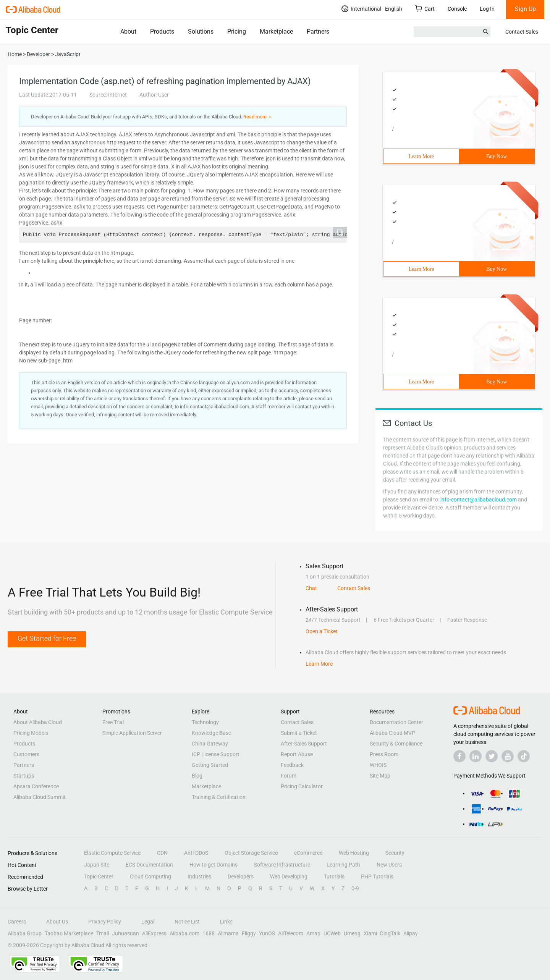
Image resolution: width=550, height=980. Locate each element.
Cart (425, 9)
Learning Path (343, 865)
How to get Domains (214, 865)
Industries (199, 877)
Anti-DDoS (196, 853)
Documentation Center (396, 722)
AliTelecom (291, 933)
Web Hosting (354, 853)
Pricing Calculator (302, 786)
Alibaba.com (184, 933)
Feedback (292, 765)
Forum (289, 776)
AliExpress (154, 933)
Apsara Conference (36, 786)
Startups (24, 776)
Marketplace (276, 32)
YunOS (267, 933)
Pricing (237, 32)
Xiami (370, 933)
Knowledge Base (211, 733)
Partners (318, 32)
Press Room (384, 754)
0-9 (355, 888)
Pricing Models (31, 733)
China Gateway (210, 744)
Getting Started (210, 765)
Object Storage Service (251, 853)
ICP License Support (216, 754)
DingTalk (390, 933)
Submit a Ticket (299, 733)
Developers (241, 877)
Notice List (187, 922)
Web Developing (289, 877)
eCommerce (308, 853)
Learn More (421, 156)
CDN (162, 853)
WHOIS (378, 765)
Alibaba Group (25, 933)
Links (226, 922)
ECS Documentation (149, 865)
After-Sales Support (304, 744)
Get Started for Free (47, 638)
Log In (487, 9)
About (128, 32)
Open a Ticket (322, 631)
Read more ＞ (258, 117)
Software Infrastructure (282, 865)
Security (395, 853)
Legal (148, 922)
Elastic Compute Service (112, 853)
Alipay (411, 933)
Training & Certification (219, 797)
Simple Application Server (132, 733)
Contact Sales (522, 32)
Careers (17, 922)
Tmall (103, 933)
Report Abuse (297, 754)
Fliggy (249, 933)
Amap (313, 933)
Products (162, 32)
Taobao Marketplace (69, 933)
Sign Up (525, 9)
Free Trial (113, 722)
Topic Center (99, 877)
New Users (389, 865)
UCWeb (332, 933)
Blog (197, 776)
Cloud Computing (150, 877)
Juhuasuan (125, 933)
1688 (209, 933)
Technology (205, 722)
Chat (311, 588)
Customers (26, 754)
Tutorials (334, 877)
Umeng (352, 933)
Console (457, 9)
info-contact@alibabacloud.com (479, 500)
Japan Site (97, 865)
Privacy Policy (105, 922)
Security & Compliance (396, 744)
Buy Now (497, 156)
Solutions (201, 32)
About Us (57, 922)
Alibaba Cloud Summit (40, 797)
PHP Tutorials (377, 877)
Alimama (228, 933)
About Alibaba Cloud (38, 722)
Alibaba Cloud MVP (392, 733)
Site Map (380, 776)
